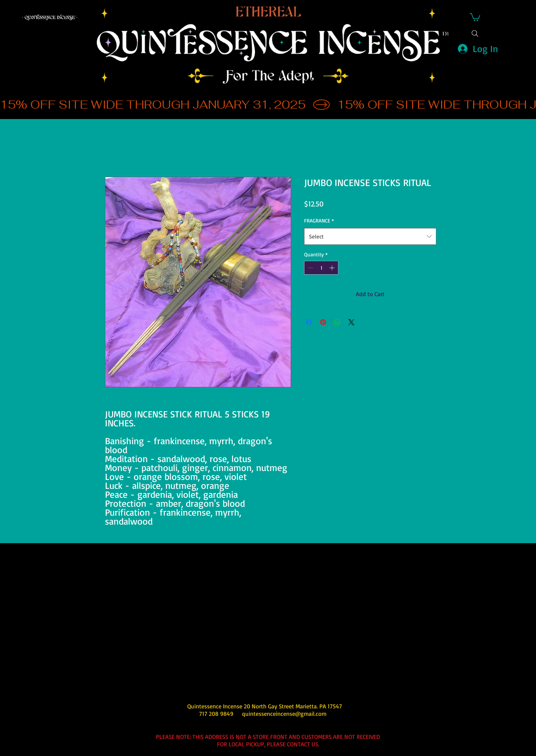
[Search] (475, 33)
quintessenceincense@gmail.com (284, 714)
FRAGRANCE (319, 220)
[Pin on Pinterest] (323, 322)
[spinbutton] (321, 268)
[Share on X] (351, 322)
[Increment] (333, 268)
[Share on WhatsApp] (337, 322)
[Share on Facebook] (309, 322)
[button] (475, 17)
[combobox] (370, 236)
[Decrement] (310, 268)
